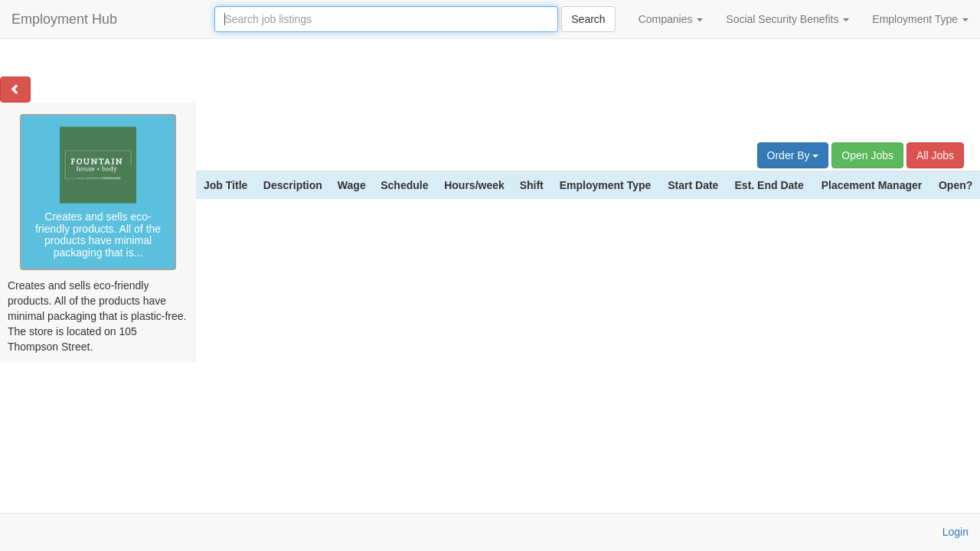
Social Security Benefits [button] (787, 19)
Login (955, 532)
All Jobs (935, 155)
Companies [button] (671, 19)
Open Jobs (867, 155)
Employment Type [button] (920, 19)
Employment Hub (64, 19)
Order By (793, 155)
